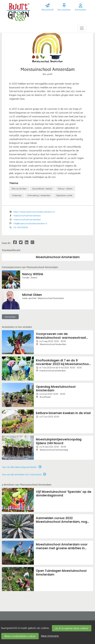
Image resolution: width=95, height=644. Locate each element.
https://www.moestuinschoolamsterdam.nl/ (34, 212)
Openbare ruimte (64, 195)
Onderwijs (17, 195)
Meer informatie (50, 636)
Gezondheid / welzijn (42, 189)
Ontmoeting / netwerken (39, 195)
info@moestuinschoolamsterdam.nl (30, 223)
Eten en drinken (19, 189)
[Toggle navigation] (82, 28)
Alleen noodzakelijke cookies (20, 636)
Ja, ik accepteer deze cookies (72, 628)
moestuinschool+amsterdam (27, 215)
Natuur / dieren (65, 189)
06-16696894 (21, 227)
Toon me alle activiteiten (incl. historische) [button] (24, 474)
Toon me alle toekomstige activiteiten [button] (22, 467)
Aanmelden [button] (10, 317)
